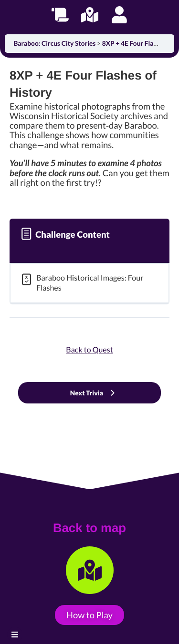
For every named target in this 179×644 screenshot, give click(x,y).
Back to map (89, 528)
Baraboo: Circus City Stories (55, 43)
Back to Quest (89, 350)
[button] (15, 634)
